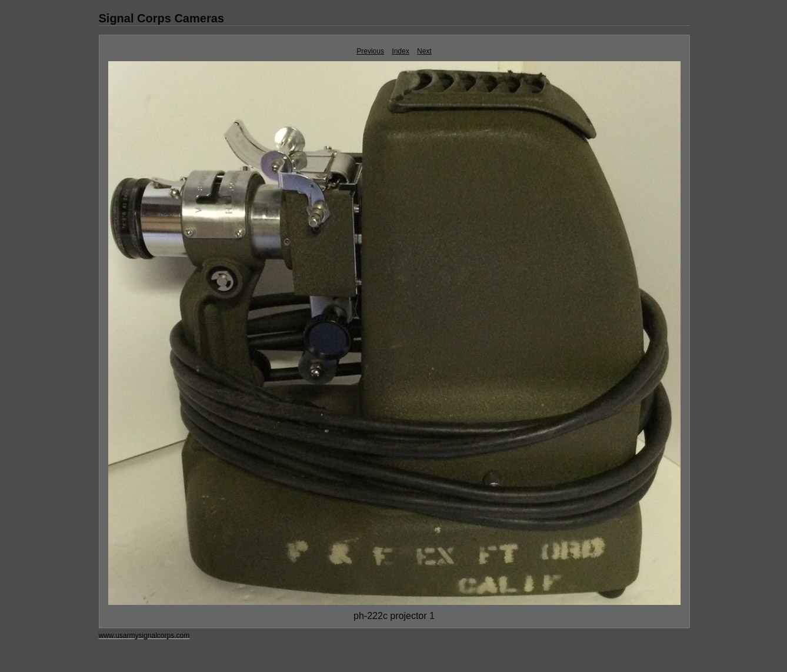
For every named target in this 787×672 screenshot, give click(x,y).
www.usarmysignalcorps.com (144, 636)
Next (424, 51)
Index (400, 51)
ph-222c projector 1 (394, 616)
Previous (370, 51)
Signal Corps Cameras (161, 18)
